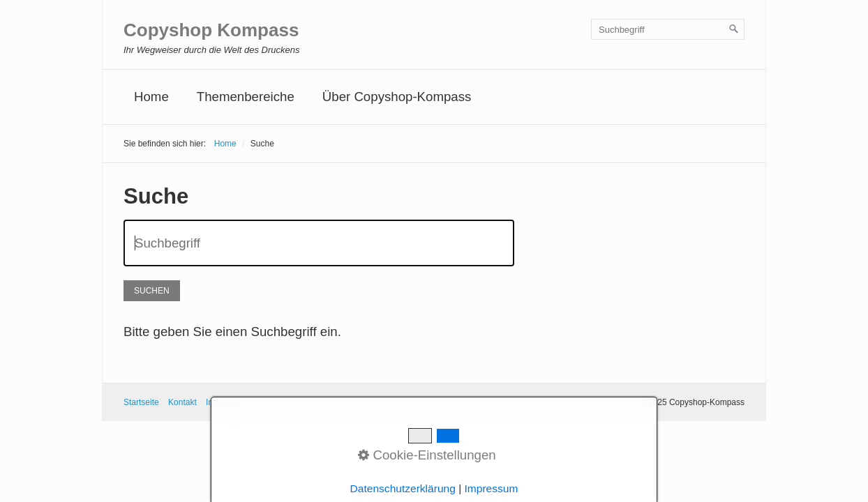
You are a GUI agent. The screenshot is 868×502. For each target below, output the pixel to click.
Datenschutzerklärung (403, 488)
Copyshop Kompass (211, 30)
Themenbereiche (246, 97)
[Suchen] (734, 29)
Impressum (492, 488)
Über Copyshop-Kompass (397, 97)
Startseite (141, 402)
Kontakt (182, 402)
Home (151, 97)
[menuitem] (151, 97)
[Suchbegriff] (668, 29)
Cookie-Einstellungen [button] (427, 455)
